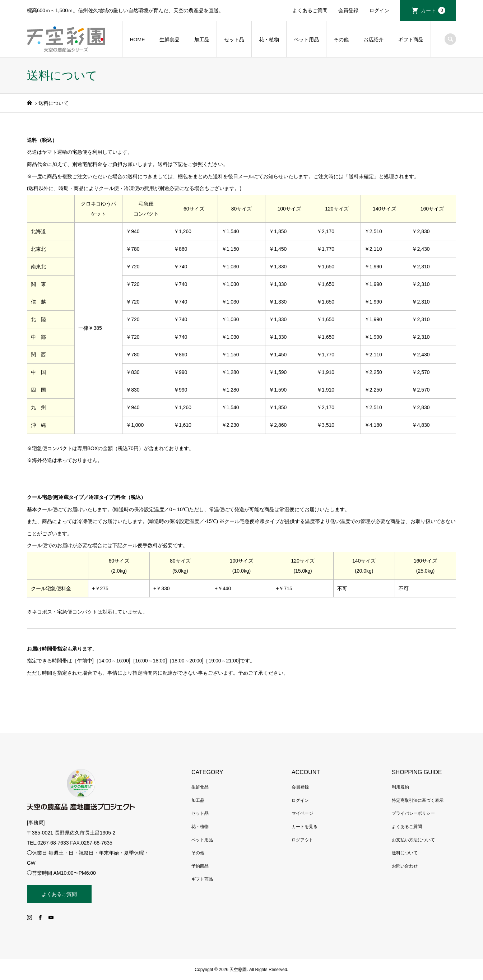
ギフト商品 (411, 40)
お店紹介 (373, 40)
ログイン (379, 10)
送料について (405, 853)
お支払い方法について (413, 840)
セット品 (234, 40)
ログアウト (302, 840)
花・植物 (269, 40)
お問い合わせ (405, 866)
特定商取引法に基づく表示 (418, 800)
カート (433, 10)
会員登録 (348, 10)
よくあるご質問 (310, 10)
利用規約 (400, 787)
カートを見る (305, 827)
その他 (341, 40)
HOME (137, 40)
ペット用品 (306, 40)
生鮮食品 (169, 40)
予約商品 (200, 866)
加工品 (202, 40)
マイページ (302, 813)
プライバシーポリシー (413, 813)
